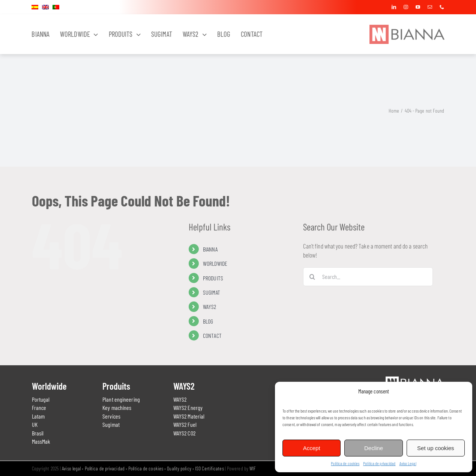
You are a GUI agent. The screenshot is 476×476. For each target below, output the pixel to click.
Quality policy (179, 468)
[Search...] (368, 277)
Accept (312, 448)
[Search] (312, 277)
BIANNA (210, 249)
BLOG (208, 321)
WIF (253, 468)
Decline (374, 448)
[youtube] (418, 7)
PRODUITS (213, 278)
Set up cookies (435, 448)
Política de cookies (345, 463)
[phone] (442, 7)
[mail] (430, 7)
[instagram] (406, 7)
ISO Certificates (209, 468)
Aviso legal (71, 468)
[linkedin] (394, 7)
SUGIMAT (212, 292)
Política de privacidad (379, 463)
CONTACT (212, 335)
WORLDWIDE (215, 263)
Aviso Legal (408, 463)
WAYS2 (210, 307)
